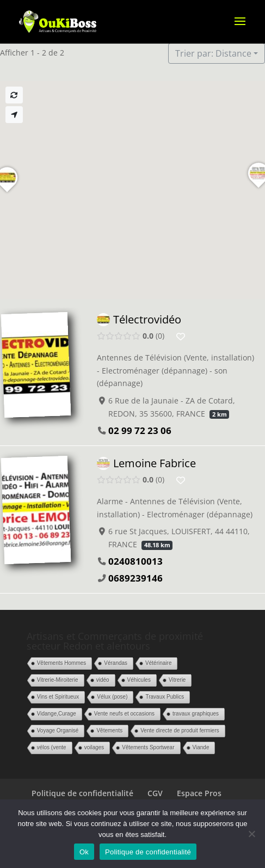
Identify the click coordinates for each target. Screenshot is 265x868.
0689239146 (135, 578)
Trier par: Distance (213, 53)
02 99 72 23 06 (140, 430)
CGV (155, 793)
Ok (84, 852)
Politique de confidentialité (82, 793)
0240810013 (135, 561)
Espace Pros (199, 793)
